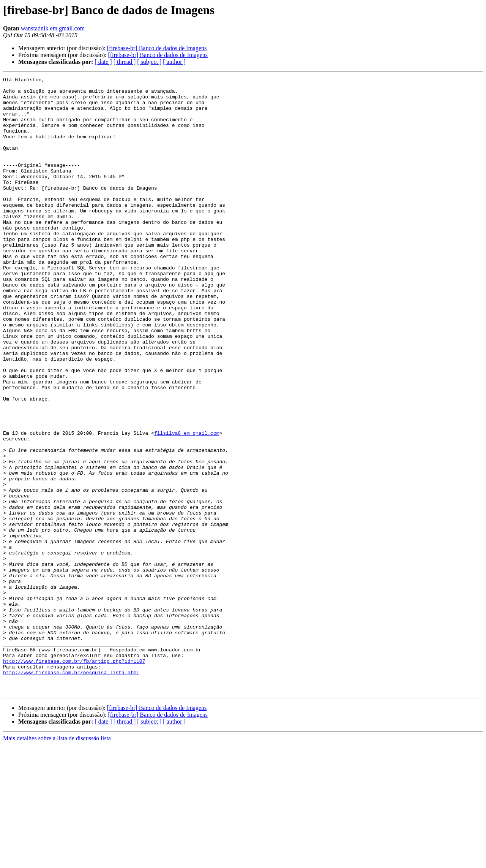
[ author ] (174, 62)
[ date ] (103, 62)
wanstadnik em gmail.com (53, 28)
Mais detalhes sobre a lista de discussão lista (57, 861)
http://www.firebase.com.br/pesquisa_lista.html (71, 792)
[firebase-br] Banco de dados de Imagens (157, 48)
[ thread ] (125, 62)
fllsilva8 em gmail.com (187, 505)
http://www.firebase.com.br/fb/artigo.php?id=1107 (74, 778)
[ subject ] (149, 62)
